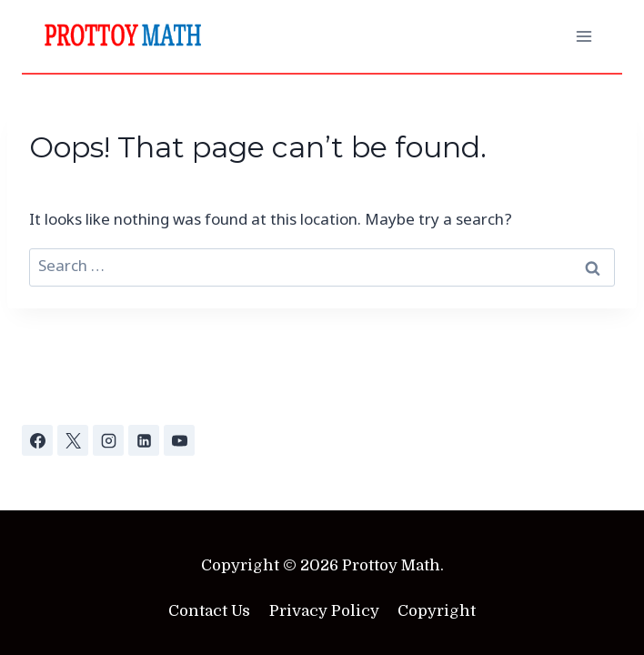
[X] (73, 440)
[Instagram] (108, 440)
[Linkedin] (144, 440)
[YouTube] (179, 440)
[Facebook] (37, 440)
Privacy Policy (324, 611)
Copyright (437, 611)
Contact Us (209, 611)
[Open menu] (584, 36)
